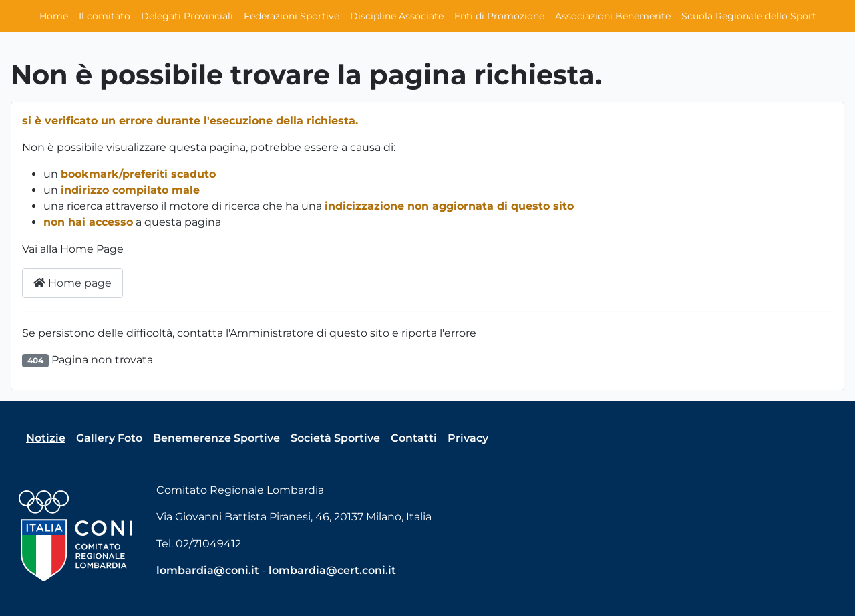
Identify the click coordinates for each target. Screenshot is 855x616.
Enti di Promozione (499, 16)
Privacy (468, 438)
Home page (72, 283)
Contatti (414, 438)
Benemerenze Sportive (216, 438)
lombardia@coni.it (208, 570)
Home (54, 16)
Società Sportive (335, 438)
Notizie (46, 438)
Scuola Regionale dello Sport (749, 16)
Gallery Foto (109, 438)
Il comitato (105, 16)
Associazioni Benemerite (613, 16)
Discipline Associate (397, 16)
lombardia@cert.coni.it (332, 570)
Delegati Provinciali (187, 16)
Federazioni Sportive (292, 16)
